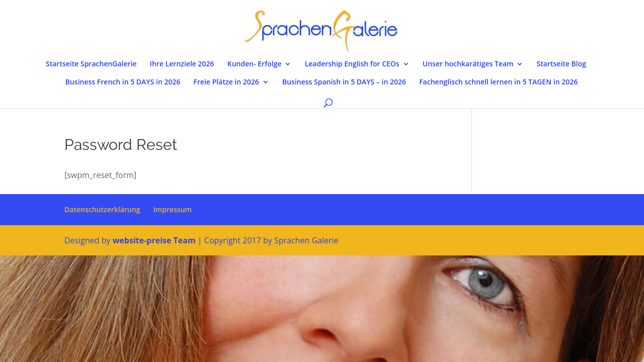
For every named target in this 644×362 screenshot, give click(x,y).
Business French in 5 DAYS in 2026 (123, 82)
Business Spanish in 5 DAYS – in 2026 (344, 82)
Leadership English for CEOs (352, 64)
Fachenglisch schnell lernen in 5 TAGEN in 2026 (498, 82)
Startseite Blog (561, 64)
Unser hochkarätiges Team (468, 64)
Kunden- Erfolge (255, 64)
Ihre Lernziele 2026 (182, 64)
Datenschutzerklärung (102, 209)
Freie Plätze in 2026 (226, 82)
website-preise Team (154, 240)
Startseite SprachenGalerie (91, 64)
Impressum (173, 209)
